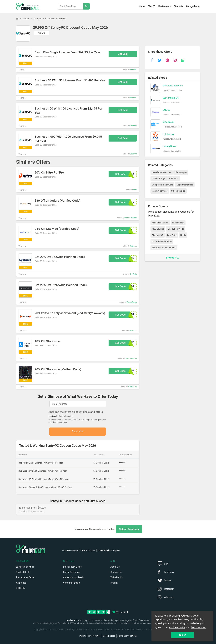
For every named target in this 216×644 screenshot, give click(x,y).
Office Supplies (178, 191)
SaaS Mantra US (171, 98)
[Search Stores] (87, 6)
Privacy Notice (94, 636)
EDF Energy (168, 134)
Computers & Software (45, 19)
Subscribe (78, 431)
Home (142, 6)
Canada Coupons (88, 550)
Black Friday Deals (72, 567)
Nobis (183, 235)
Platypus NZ (158, 235)
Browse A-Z (172, 258)
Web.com (133, 246)
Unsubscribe (53, 416)
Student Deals (23, 572)
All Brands (21, 583)
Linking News (169, 146)
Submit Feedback (129, 529)
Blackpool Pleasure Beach (164, 248)
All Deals (20, 588)
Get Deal (123, 54)
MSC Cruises (158, 229)
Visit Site (41, 33)
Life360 (166, 110)
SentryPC (62, 19)
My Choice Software (173, 86)
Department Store (185, 185)
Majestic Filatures (160, 223)
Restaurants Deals (25, 577)
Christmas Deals (71, 583)
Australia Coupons (70, 550)
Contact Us (116, 572)
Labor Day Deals (71, 572)
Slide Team (168, 122)
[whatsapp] (183, 60)
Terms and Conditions (127, 636)
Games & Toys (159, 178)
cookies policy (177, 627)
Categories (192, 6)
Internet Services (160, 191)
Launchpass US (131, 358)
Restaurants (165, 6)
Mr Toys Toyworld (176, 229)
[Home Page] (19, 19)
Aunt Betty (172, 235)
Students (178, 6)
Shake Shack (178, 223)
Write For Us (117, 577)
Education (174, 178)
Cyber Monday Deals (74, 577)
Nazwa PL (133, 330)
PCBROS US (132, 387)
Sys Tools (133, 274)
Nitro (135, 190)
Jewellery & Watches (162, 172)
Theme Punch (132, 302)
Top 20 (152, 6)
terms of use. (198, 627)
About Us (115, 567)
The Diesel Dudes (131, 218)
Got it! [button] (182, 635)
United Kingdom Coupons (109, 550)
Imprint (114, 583)
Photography (181, 172)
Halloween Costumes (162, 241)
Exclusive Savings (25, 567)
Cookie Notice (109, 636)
